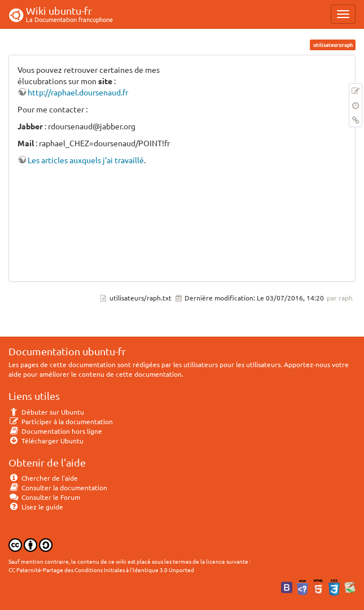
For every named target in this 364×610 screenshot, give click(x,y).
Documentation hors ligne (55, 431)
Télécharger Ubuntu (46, 441)
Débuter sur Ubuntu (46, 412)
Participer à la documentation (61, 421)
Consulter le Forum (44, 497)
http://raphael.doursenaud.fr (78, 92)
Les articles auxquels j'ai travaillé (86, 160)
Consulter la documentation (58, 487)
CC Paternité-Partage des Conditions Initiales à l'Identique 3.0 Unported (101, 570)
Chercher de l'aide (43, 478)
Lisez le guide (36, 507)
